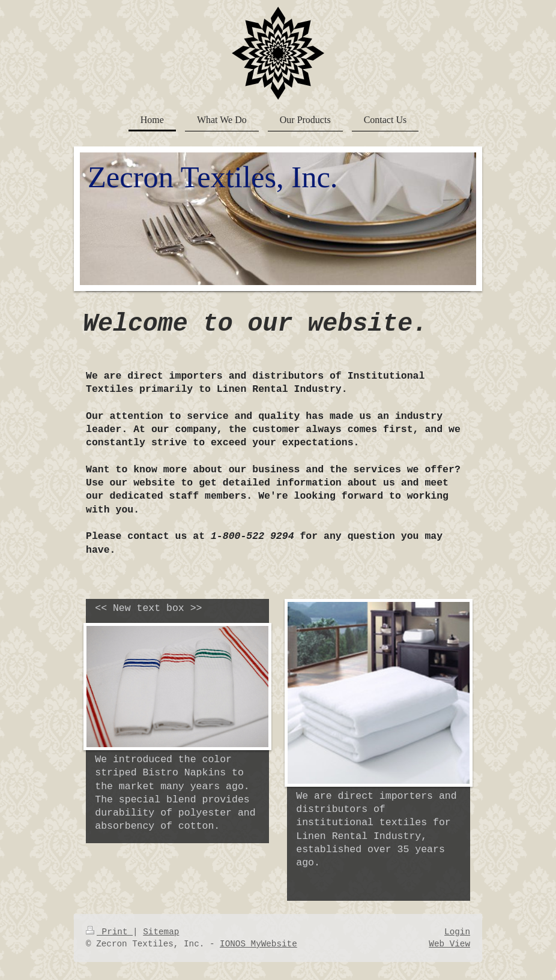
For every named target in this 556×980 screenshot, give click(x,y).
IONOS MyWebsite (258, 944)
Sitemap (161, 932)
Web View (449, 944)
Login (457, 932)
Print (109, 932)
